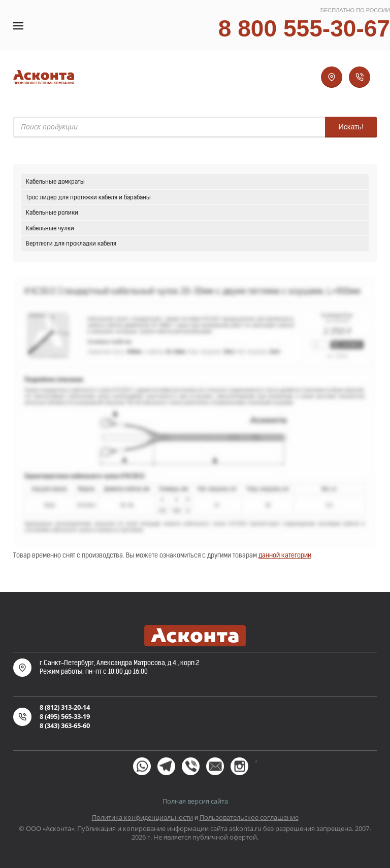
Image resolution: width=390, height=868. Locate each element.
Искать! (351, 127)
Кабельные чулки (50, 228)
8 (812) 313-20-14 (65, 707)
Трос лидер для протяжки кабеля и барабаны (88, 197)
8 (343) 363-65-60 (65, 725)
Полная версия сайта (195, 801)
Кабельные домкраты (55, 181)
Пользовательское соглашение (249, 817)
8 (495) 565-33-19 (65, 716)
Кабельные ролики (52, 212)
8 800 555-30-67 (304, 28)
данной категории (285, 555)
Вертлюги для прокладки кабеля (71, 243)
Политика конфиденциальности (142, 817)
